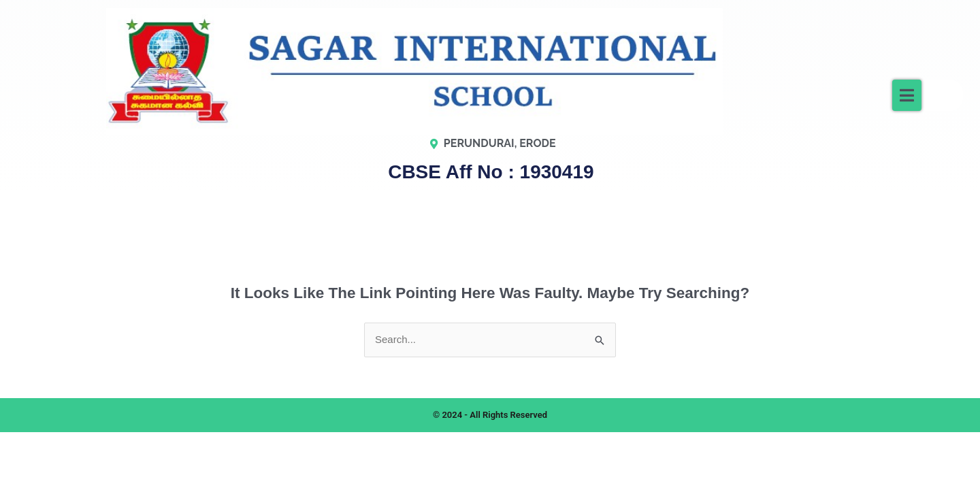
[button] (907, 95)
